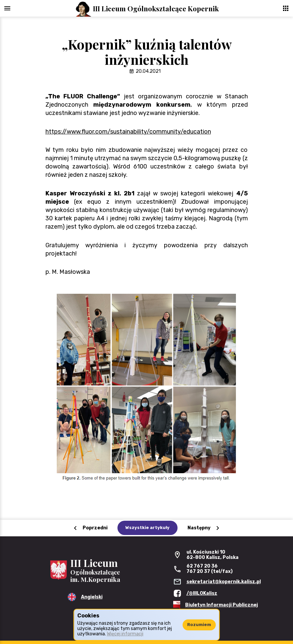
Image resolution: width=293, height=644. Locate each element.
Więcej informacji (125, 634)
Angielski (92, 597)
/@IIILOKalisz (202, 593)
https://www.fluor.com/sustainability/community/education (128, 132)
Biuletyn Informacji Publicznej (221, 605)
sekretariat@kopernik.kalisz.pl (224, 582)
